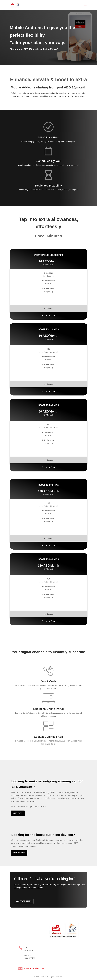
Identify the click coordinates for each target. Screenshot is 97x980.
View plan (18, 813)
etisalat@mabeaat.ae (34, 968)
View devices (19, 853)
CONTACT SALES (24, 901)
